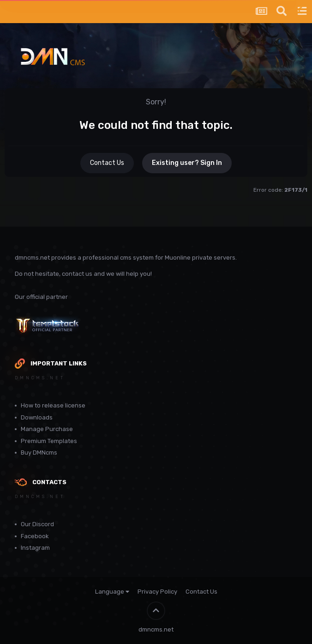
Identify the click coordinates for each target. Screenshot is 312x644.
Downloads (37, 417)
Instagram (35, 548)
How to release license (53, 405)
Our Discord (37, 524)
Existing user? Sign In (187, 163)
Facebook (35, 536)
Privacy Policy (157, 592)
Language (112, 592)
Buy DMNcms (39, 453)
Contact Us (107, 163)
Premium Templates (49, 441)
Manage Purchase (47, 429)
